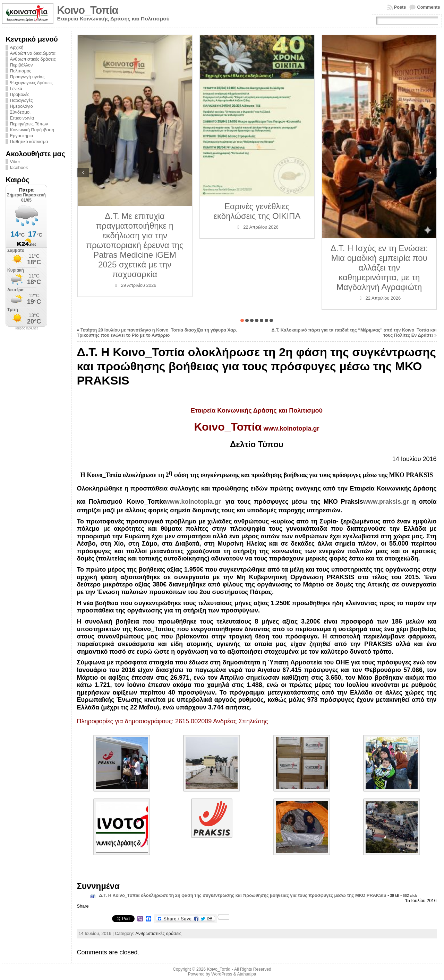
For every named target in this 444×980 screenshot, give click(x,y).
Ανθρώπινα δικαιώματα (32, 53)
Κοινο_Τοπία (87, 10)
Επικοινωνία (22, 118)
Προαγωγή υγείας (27, 77)
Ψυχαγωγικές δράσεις (31, 83)
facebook (19, 167)
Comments (428, 7)
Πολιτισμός (20, 71)
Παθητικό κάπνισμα (29, 142)
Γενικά (16, 89)
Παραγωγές (21, 100)
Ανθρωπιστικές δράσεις (33, 59)
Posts (400, 7)
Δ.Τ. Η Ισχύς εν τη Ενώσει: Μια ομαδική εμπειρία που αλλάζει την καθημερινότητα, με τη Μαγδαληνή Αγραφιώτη (379, 268)
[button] (242, 320)
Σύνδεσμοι (20, 112)
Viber (15, 162)
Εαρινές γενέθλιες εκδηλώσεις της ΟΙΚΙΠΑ (257, 211)
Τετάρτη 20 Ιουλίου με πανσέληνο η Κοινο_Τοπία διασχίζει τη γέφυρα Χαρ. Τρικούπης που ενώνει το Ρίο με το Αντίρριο (157, 333)
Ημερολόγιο (21, 106)
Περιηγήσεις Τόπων (29, 124)
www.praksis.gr (386, 502)
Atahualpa (246, 974)
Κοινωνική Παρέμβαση (32, 130)
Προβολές (19, 94)
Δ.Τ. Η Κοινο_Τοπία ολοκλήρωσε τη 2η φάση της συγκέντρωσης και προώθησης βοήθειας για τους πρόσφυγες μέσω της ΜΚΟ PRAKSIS (242, 895)
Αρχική (16, 47)
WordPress (222, 974)
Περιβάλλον (21, 65)
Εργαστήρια (21, 136)
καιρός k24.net (27, 328)
